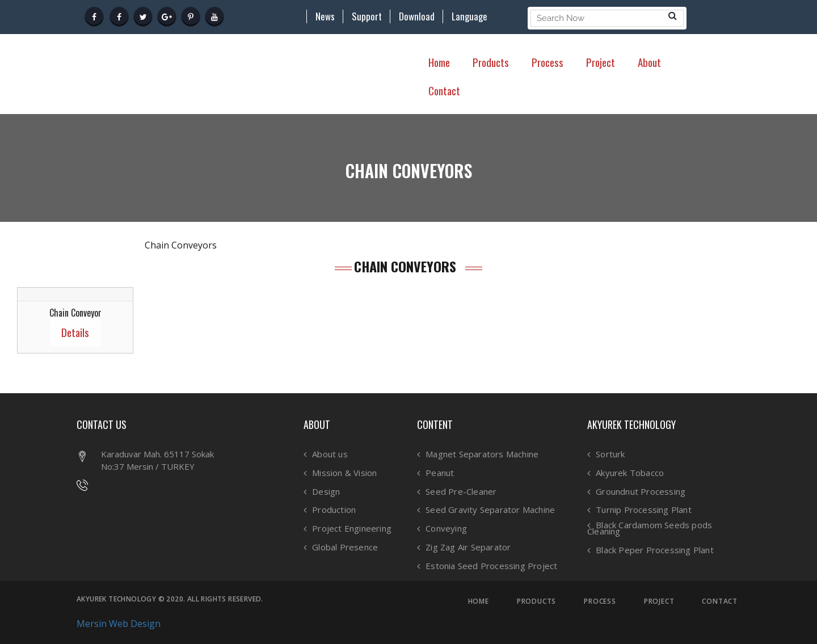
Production (334, 510)
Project (601, 62)
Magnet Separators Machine (482, 454)
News (325, 16)
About (649, 62)
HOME (479, 601)
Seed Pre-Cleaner (461, 492)
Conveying (446, 529)
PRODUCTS (536, 601)
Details (75, 332)
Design (326, 492)
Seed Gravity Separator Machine (490, 510)
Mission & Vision (344, 473)
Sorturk (610, 454)
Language (469, 16)
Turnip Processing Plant (644, 510)
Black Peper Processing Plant (655, 550)
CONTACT (720, 601)
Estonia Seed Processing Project (491, 566)
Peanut (440, 473)
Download (417, 16)
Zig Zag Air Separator (468, 547)
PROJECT (659, 601)
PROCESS (600, 601)
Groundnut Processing (641, 492)
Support (367, 16)
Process (548, 62)
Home (439, 62)
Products (491, 62)
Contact (444, 90)
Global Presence (345, 547)
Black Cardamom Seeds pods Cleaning (650, 528)
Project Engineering (352, 529)
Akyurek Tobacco (630, 473)
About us (330, 454)
